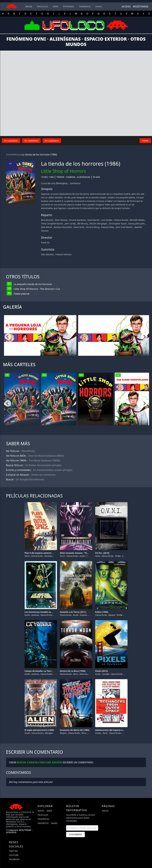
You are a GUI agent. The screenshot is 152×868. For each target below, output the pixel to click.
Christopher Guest (118, 224)
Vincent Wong (93, 227)
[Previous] (8, 337)
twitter (13, 851)
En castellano (11, 141)
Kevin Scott (79, 227)
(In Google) (22, 479)
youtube (14, 855)
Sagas (54, 823)
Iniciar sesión (51, 762)
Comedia (71, 177)
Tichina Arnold (121, 220)
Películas (17, 155)
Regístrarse (141, 7)
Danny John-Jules (137, 224)
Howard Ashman (64, 254)
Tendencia (43, 819)
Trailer (145, 141)
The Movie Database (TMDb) (44, 460)
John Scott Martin (124, 227)
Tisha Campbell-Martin (52, 224)
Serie (49, 811)
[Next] (144, 337)
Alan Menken (47, 254)
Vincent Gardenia (77, 220)
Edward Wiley (108, 227)
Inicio (9, 155)
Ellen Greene (61, 220)
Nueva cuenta (27, 762)
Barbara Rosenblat (63, 227)
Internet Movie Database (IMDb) (46, 456)
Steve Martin (93, 220)
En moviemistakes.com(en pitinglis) (53, 470)
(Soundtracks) (37, 479)
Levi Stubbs (107, 220)
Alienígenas (84, 177)
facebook (14, 859)
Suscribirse (75, 834)
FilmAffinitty (28, 451)
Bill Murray (83, 224)
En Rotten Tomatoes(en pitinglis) (44, 465)
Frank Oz (45, 243)
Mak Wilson (47, 227)
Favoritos (43, 823)
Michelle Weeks (137, 220)
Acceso (126, 7)
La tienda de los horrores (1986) (39, 155)
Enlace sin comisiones (44, 475)
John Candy (70, 224)
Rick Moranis (47, 220)
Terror (60, 177)
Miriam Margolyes (98, 224)
